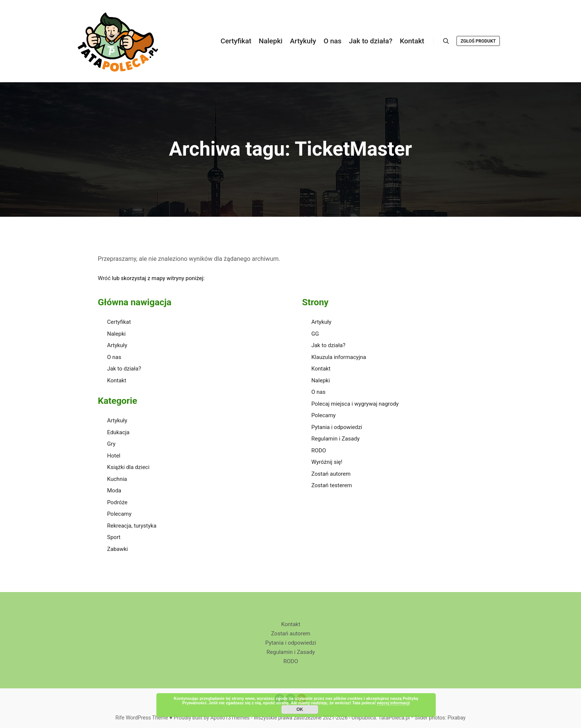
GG (315, 334)
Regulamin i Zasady (335, 439)
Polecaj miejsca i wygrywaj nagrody (355, 404)
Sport (114, 537)
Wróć (104, 278)
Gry (111, 444)
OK (300, 709)
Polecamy (119, 514)
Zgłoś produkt (478, 41)
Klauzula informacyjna (339, 357)
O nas (114, 357)
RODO (319, 451)
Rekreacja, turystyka (132, 526)
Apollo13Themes (230, 718)
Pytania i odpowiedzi (337, 427)
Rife (120, 718)
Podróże (117, 502)
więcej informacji (393, 703)
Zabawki (117, 549)
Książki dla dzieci (128, 467)
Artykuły (117, 345)
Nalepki (116, 334)
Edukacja (118, 432)
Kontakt (117, 380)
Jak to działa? (124, 369)
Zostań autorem (331, 474)
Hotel (114, 456)
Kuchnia (117, 479)
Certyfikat (119, 322)
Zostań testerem (332, 485)
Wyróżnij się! (327, 462)
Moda (114, 491)
